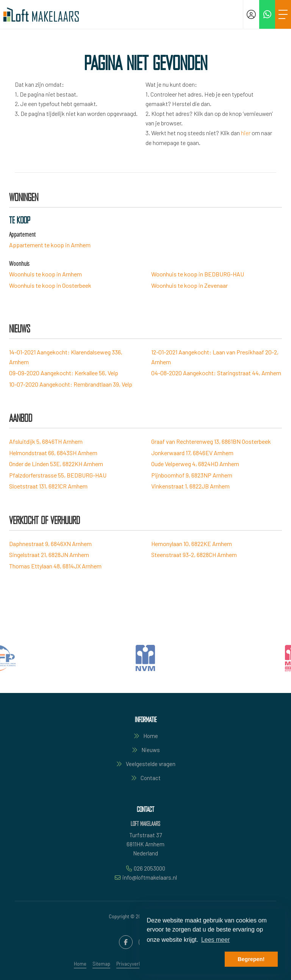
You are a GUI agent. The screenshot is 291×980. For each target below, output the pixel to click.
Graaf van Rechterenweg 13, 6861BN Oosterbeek (211, 441)
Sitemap (101, 964)
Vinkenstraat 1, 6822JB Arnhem (190, 486)
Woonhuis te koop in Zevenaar (189, 285)
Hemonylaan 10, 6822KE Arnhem (192, 544)
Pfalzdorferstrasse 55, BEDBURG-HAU (58, 475)
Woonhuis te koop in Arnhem (45, 274)
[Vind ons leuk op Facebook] (126, 942)
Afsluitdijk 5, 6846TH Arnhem (46, 441)
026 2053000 (149, 868)
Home (80, 964)
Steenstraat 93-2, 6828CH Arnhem (194, 555)
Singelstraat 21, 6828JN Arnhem (49, 555)
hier (246, 133)
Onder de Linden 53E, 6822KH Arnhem (56, 464)
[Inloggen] (251, 14)
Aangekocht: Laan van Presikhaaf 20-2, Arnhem (215, 357)
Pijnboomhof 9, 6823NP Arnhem (192, 475)
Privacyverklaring (135, 964)
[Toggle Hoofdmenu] (283, 14)
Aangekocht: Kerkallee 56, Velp (64, 373)
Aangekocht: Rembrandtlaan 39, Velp (71, 384)
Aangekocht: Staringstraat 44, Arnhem (216, 373)
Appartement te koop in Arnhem (50, 245)
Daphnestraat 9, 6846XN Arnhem (50, 544)
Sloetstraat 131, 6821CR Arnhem (48, 486)
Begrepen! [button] (251, 959)
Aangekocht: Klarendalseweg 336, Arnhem (66, 357)
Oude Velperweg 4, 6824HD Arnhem (195, 464)
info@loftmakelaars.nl (150, 877)
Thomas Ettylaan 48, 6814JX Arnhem (55, 566)
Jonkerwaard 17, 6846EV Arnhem (192, 453)
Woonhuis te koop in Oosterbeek (50, 285)
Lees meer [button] (216, 940)
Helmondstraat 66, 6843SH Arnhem (53, 453)
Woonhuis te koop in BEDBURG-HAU (198, 274)
